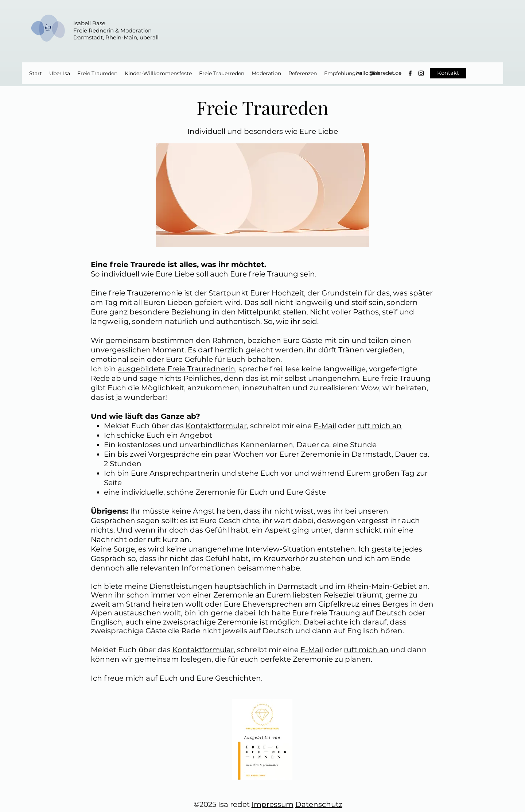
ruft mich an (379, 426)
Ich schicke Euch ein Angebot (158, 435)
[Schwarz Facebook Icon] (410, 73)
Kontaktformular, (217, 426)
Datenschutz (319, 804)
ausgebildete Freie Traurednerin (176, 369)
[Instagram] (421, 73)
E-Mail (325, 426)
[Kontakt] (448, 73)
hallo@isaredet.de (379, 73)
